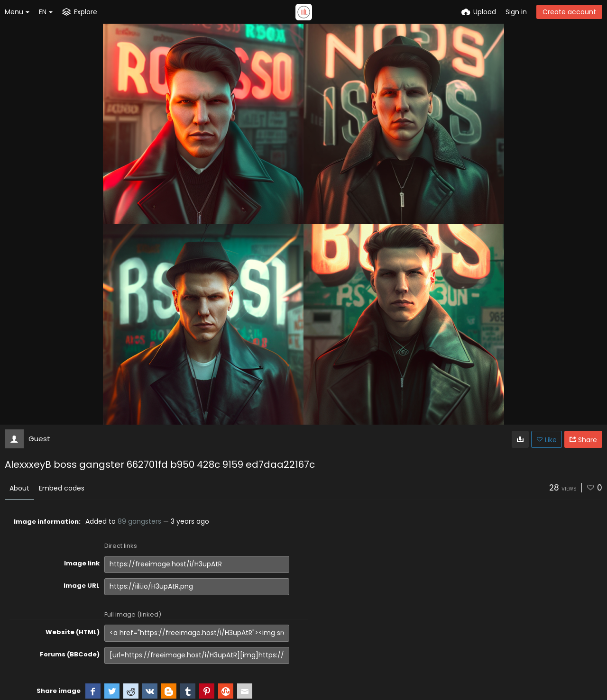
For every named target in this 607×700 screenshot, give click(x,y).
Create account (569, 12)
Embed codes (62, 488)
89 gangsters (139, 521)
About (19, 488)
